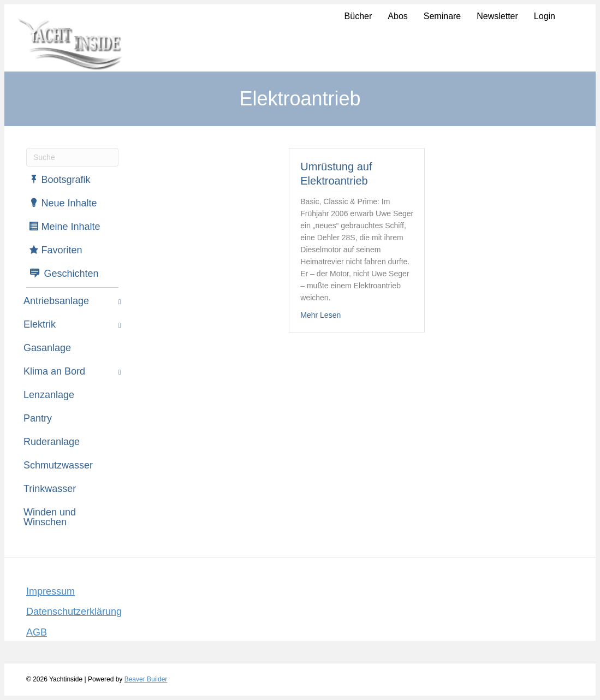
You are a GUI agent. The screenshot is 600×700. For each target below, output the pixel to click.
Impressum (51, 591)
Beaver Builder (146, 679)
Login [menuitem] (545, 16)
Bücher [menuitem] (358, 16)
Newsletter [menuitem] (497, 16)
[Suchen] (72, 157)
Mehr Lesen (320, 314)
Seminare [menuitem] (442, 16)
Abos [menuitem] (397, 16)
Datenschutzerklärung (74, 612)
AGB (37, 632)
